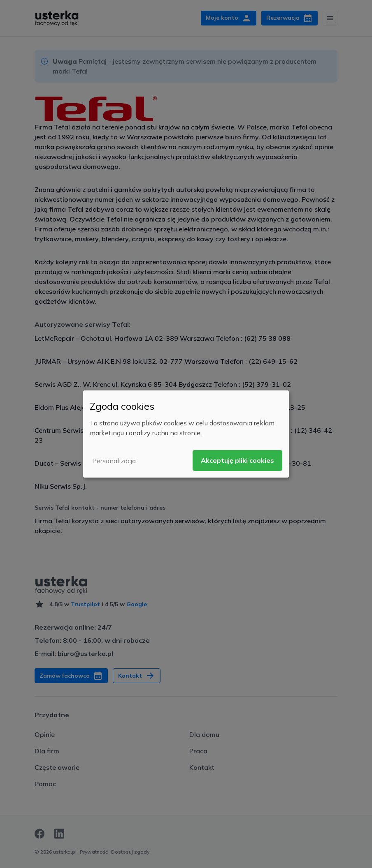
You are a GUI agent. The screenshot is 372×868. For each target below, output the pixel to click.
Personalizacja (114, 461)
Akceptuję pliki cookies (237, 460)
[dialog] (186, 434)
